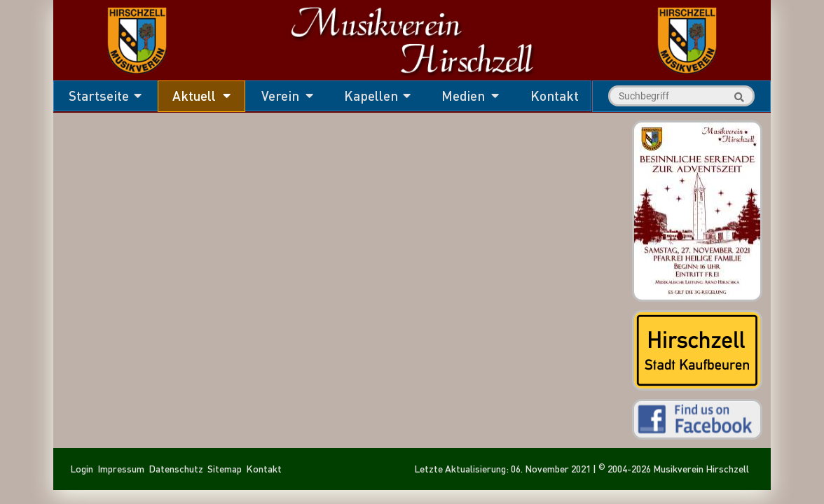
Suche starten (737, 97)
